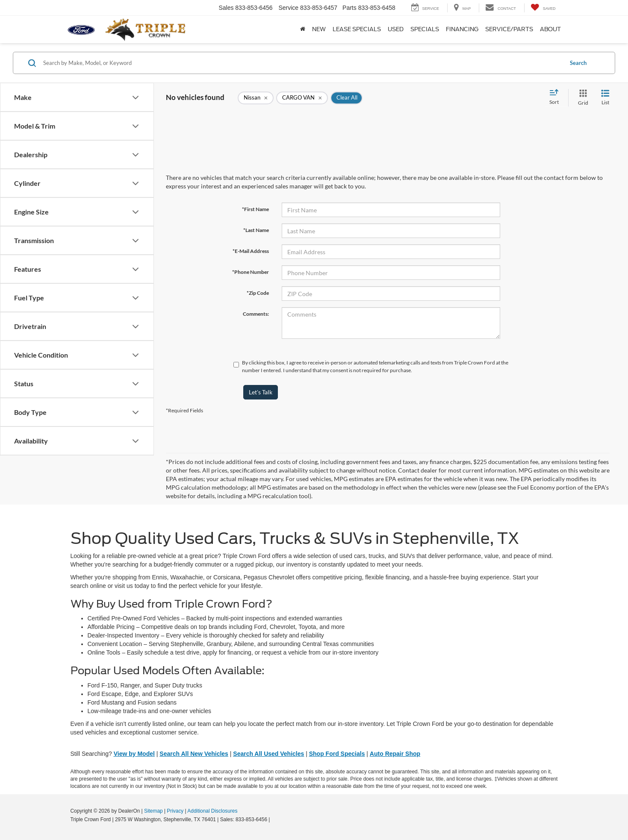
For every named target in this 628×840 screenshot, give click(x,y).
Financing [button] (462, 29)
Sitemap (153, 811)
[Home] (303, 29)
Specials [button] (425, 29)
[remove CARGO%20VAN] (302, 98)
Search (578, 63)
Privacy (175, 811)
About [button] (550, 29)
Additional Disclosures (212, 811)
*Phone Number (251, 272)
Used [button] (396, 29)
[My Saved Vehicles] (543, 8)
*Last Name (256, 230)
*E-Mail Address (251, 251)
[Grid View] (581, 98)
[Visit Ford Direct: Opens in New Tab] (274, 819)
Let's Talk (261, 392)
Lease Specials (357, 29)
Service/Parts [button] (509, 29)
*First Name (255, 209)
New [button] (319, 29)
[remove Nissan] (256, 98)
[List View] (605, 98)
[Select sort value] (557, 97)
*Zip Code (258, 293)
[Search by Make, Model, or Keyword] (302, 63)
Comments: (256, 314)
